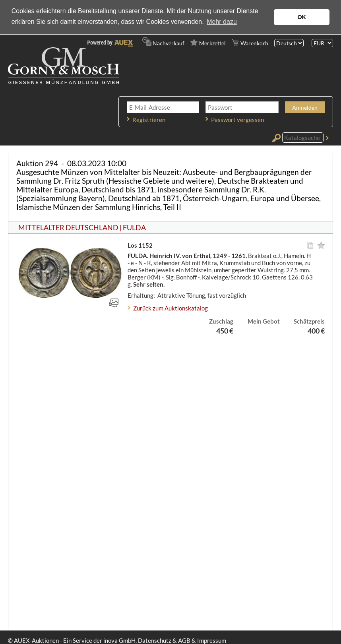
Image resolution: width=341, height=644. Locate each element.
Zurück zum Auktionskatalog (170, 308)
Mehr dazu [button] (222, 22)
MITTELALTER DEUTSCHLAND (68, 227)
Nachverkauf (169, 43)
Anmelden (305, 108)
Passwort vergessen (237, 120)
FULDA (134, 227)
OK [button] (302, 17)
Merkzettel (212, 43)
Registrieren (149, 120)
